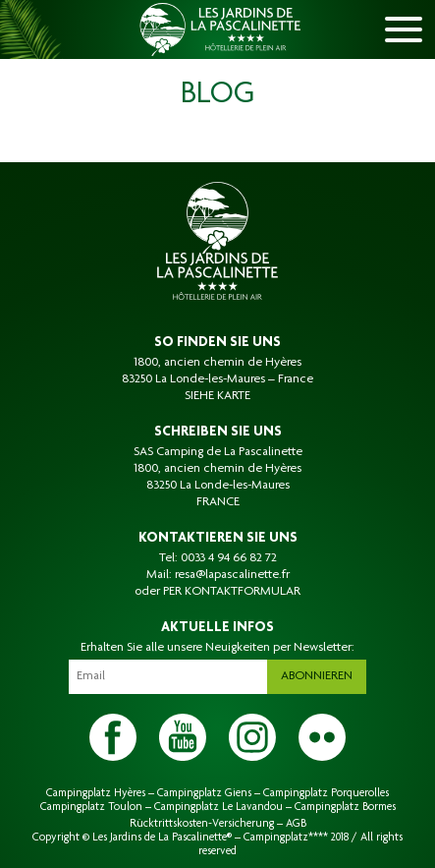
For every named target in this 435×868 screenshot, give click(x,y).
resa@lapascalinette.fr (232, 575)
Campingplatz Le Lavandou (218, 807)
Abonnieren (317, 676)
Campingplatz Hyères (96, 793)
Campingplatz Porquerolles (326, 793)
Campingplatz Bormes (345, 807)
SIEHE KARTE (217, 396)
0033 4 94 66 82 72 (229, 558)
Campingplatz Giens (204, 793)
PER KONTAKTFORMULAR (232, 592)
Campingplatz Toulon (91, 807)
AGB (296, 824)
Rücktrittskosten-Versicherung (202, 824)
